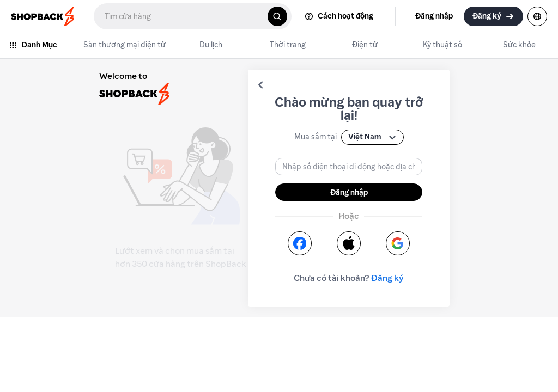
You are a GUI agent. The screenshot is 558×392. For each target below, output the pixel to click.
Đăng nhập (349, 192)
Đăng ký (387, 278)
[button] (260, 85)
